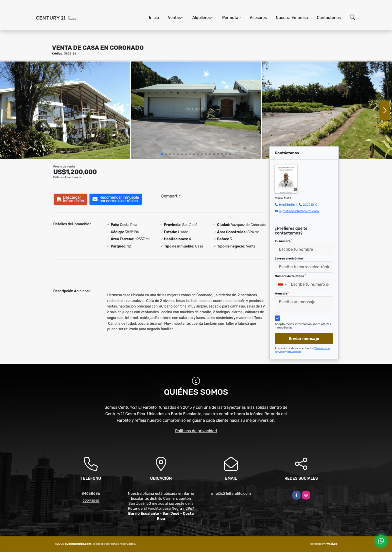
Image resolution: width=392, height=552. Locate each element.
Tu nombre (283, 241)
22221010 (310, 205)
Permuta (230, 18)
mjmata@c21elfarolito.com (299, 211)
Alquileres (201, 18)
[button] (162, 154)
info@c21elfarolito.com (231, 493)
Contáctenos (329, 18)
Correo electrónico (290, 258)
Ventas (174, 18)
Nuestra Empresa (292, 18)
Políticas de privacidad (196, 431)
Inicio (154, 18)
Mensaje (282, 293)
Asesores (258, 18)
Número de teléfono (290, 276)
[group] (65, 110)
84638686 (287, 205)
